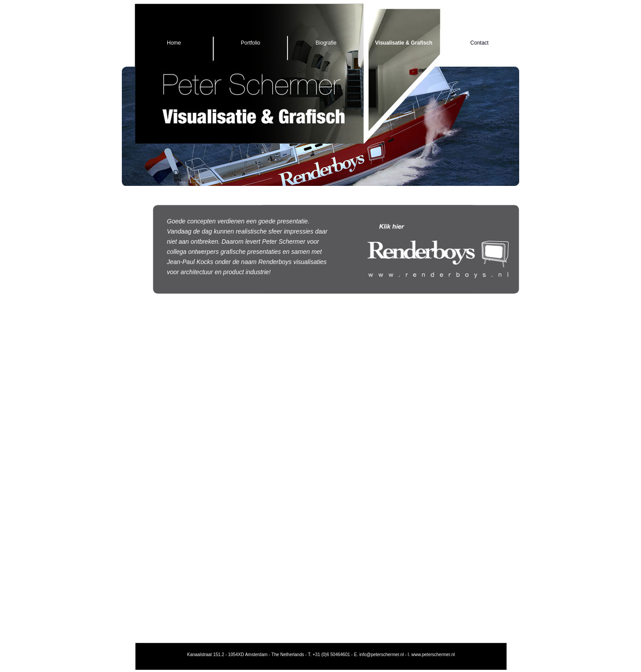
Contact (479, 43)
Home (174, 43)
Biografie (326, 43)
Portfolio (250, 43)
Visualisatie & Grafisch (404, 43)
